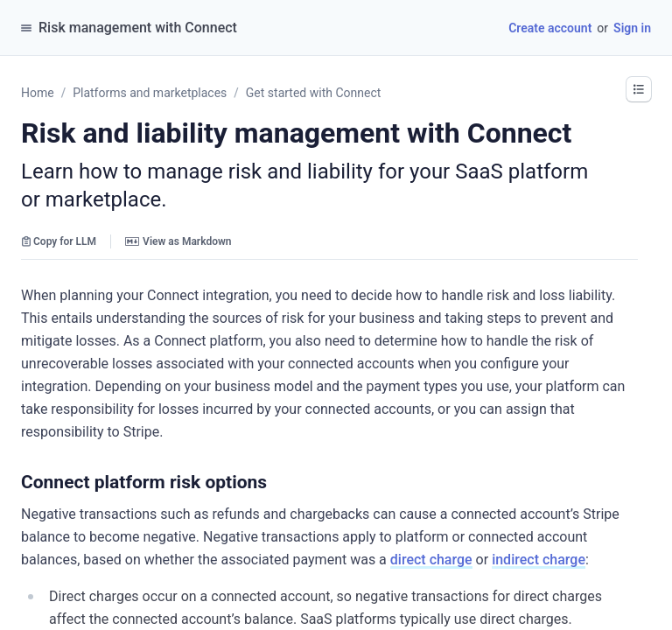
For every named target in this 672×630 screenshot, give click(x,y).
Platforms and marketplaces (150, 93)
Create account (550, 28)
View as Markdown (178, 241)
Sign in (632, 28)
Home (38, 93)
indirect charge (539, 560)
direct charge (431, 560)
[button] (639, 89)
